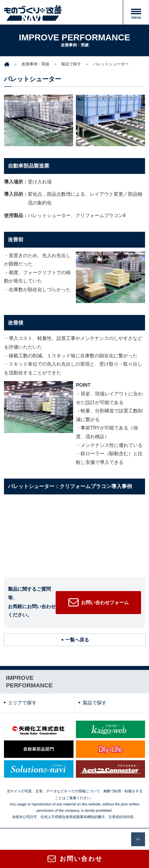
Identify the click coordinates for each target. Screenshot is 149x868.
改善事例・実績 (35, 64)
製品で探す (71, 64)
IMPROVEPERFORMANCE (29, 682)
